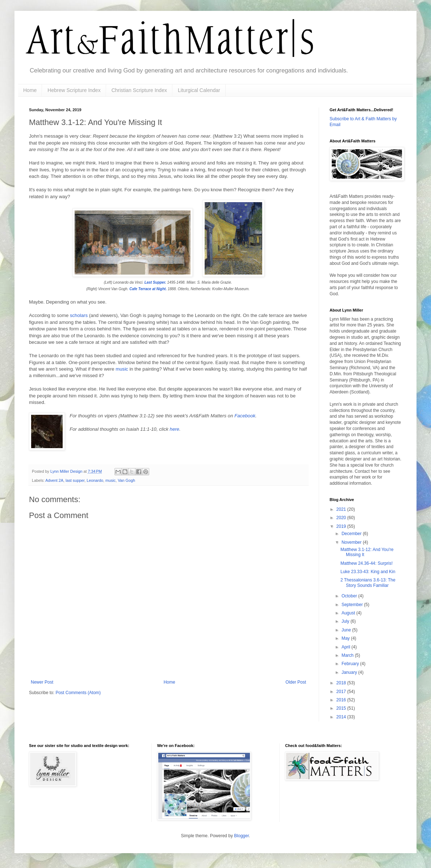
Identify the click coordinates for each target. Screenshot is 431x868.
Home (30, 90)
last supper (75, 480)
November (352, 542)
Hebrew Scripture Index (74, 90)
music (122, 369)
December (352, 534)
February (351, 664)
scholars (79, 315)
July (346, 621)
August (349, 613)
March (348, 655)
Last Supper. (155, 282)
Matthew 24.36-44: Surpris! (367, 563)
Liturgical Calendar (199, 90)
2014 (342, 717)
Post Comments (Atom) (78, 693)
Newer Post (42, 682)
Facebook (245, 416)
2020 (342, 518)
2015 (342, 708)
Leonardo (95, 480)
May (346, 638)
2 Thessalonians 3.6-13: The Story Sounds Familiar (368, 583)
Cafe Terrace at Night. (148, 289)
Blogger (241, 836)
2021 (342, 509)
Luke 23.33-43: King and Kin (368, 572)
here (175, 429)
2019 (342, 526)
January (350, 672)
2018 (342, 683)
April (346, 647)
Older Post (296, 682)
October (350, 596)
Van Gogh (126, 480)
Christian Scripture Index (139, 90)
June (347, 630)
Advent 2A (54, 480)
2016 (342, 700)
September (353, 605)
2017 (342, 692)
